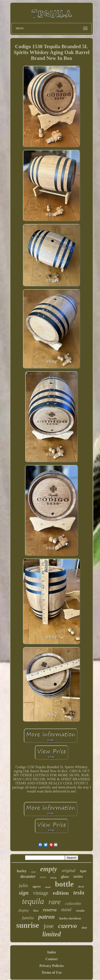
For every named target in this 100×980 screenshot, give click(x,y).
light (83, 871)
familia (28, 918)
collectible (73, 904)
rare (55, 902)
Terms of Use (51, 972)
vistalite (80, 911)
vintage (41, 893)
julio (23, 885)
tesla (79, 893)
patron (47, 917)
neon (43, 877)
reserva (50, 910)
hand (48, 887)
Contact (52, 959)
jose (49, 926)
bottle (64, 884)
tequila (33, 901)
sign (24, 893)
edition (61, 893)
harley (22, 871)
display (24, 910)
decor (81, 887)
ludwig (53, 878)
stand (66, 910)
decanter (28, 876)
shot (84, 928)
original (69, 870)
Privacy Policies (52, 966)
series (78, 876)
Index (51, 952)
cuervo (67, 926)
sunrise (28, 925)
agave (37, 886)
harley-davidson (70, 918)
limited (52, 934)
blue (36, 911)
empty (49, 869)
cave (33, 872)
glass (65, 877)
